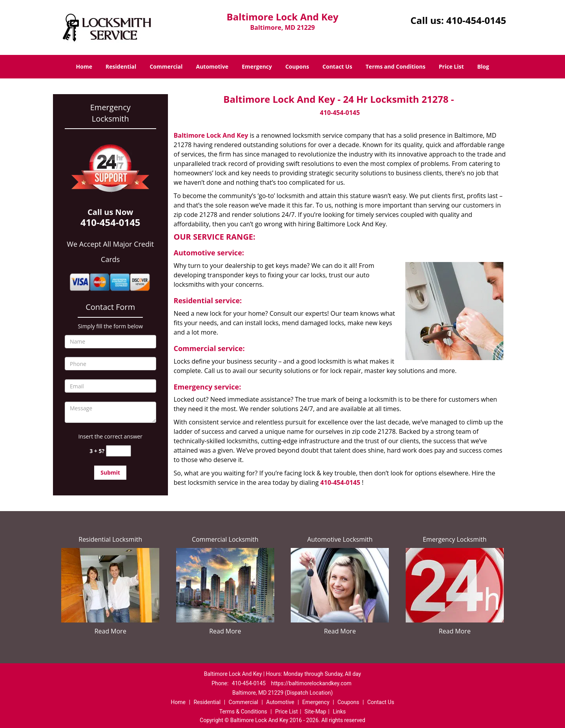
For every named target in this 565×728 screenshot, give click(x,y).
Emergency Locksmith (455, 539)
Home (84, 66)
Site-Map (315, 712)
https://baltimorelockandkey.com (311, 683)
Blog (483, 66)
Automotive (212, 66)
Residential (121, 66)
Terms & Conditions (243, 712)
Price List (451, 66)
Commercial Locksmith (225, 539)
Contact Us (337, 66)
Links (339, 712)
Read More (110, 631)
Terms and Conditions (395, 66)
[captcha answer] (118, 451)
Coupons (297, 66)
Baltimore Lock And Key (211, 135)
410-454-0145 (476, 20)
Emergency (257, 66)
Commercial (166, 66)
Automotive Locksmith (340, 539)
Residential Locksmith (110, 539)
